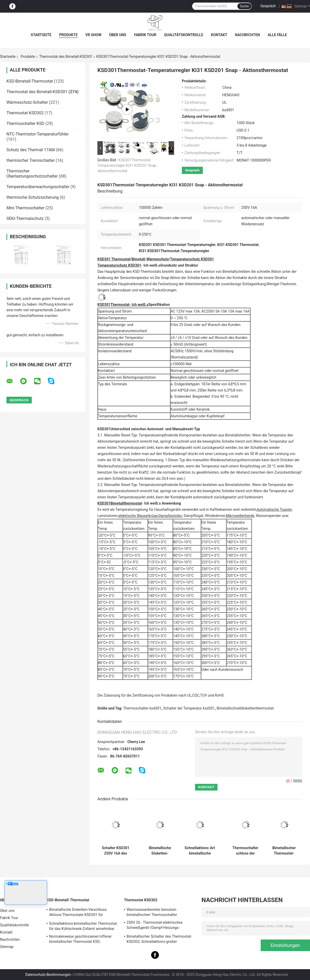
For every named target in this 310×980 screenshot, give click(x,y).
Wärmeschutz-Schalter (27, 102)
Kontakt (219, 35)
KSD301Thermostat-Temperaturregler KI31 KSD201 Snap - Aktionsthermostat (128, 165)
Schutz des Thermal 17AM (31, 150)
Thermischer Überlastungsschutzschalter (32, 174)
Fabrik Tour (145, 35)
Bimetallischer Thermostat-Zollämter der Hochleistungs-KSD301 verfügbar (284, 851)
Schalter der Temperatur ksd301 (189, 708)
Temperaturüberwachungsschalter (38, 187)
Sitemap (7, 947)
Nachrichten (248, 35)
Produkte (68, 35)
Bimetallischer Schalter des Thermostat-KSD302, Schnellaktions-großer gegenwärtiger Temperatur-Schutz (159, 940)
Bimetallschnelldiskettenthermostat (245, 708)
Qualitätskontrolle (184, 35)
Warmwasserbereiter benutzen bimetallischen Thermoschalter (152, 912)
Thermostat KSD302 (25, 113)
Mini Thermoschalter (25, 208)
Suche (244, 6)
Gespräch (268, 6)
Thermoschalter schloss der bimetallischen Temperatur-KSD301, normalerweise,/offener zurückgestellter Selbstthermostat (245, 851)
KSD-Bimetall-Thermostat (30, 81)
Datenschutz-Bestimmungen (48, 975)
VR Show (94, 35)
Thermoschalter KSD (25, 124)
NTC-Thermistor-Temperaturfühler (38, 134)
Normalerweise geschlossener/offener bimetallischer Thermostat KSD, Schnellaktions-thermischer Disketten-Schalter (80, 940)
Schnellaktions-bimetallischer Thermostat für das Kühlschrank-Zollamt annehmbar (83, 926)
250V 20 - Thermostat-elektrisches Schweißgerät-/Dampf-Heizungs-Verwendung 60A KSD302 (155, 926)
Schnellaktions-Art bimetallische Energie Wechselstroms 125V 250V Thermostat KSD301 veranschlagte (200, 851)
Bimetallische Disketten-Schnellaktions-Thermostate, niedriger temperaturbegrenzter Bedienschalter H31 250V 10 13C (160, 851)
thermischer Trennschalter (30, 160)
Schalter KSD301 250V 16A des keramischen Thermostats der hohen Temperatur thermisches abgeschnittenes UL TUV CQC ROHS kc (116, 851)
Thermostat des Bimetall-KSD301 (66, 57)
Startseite (41, 35)
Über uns (118, 35)
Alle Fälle (277, 35)
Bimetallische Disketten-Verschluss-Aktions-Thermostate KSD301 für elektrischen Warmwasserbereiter (78, 913)
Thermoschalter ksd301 (142, 708)
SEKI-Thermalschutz (25, 218)
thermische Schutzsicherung (33, 197)
